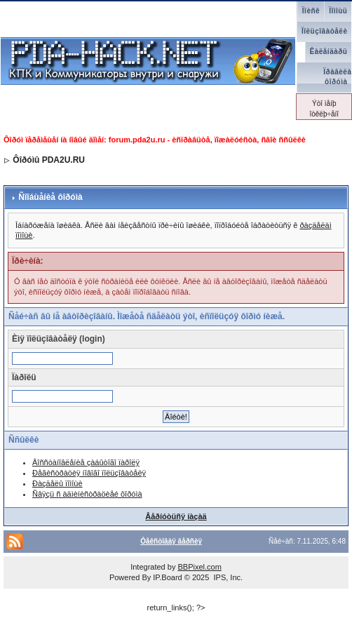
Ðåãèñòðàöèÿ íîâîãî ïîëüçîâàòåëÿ (89, 473)
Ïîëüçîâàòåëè (324, 31)
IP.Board (167, 577)
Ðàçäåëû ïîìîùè (57, 483)
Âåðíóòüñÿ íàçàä (176, 516)
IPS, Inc (227, 577)
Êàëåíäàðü (329, 52)
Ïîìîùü (338, 11)
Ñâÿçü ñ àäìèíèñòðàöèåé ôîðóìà (87, 494)
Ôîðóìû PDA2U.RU (49, 160)
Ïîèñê (311, 11)
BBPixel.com (199, 567)
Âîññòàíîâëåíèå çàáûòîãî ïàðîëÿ (86, 462)
